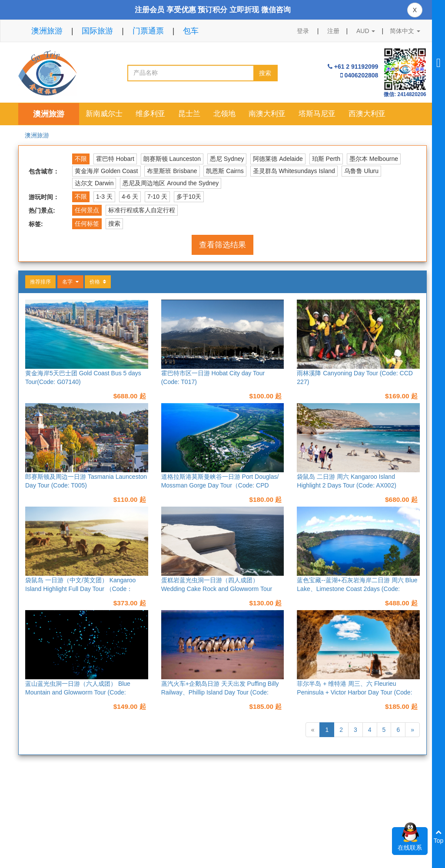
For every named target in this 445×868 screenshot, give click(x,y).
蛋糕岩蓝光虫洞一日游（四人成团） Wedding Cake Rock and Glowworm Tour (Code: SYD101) (217, 589)
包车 (191, 31)
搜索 (265, 73)
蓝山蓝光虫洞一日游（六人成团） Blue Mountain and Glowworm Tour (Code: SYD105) (78, 692)
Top (439, 836)
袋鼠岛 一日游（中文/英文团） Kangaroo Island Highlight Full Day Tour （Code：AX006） (80, 589)
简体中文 (405, 31)
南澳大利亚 (267, 114)
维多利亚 (150, 114)
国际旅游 (97, 31)
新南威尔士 (104, 114)
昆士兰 (189, 114)
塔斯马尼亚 (317, 114)
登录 (303, 31)
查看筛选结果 (222, 245)
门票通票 (148, 31)
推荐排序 (40, 282)
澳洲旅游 (47, 31)
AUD (366, 31)
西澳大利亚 (367, 114)
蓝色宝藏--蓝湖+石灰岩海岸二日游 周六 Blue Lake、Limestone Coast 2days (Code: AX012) (357, 589)
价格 (98, 282)
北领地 (224, 114)
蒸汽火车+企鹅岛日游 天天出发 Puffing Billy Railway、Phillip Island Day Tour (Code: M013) (220, 692)
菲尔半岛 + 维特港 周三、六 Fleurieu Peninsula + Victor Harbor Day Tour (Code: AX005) (354, 692)
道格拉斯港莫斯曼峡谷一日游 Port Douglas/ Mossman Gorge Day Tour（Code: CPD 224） (220, 485)
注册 (333, 31)
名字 (70, 282)
